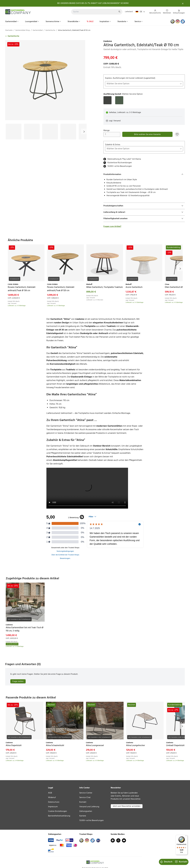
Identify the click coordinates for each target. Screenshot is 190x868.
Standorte (123, 22)
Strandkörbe (74, 22)
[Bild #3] (50, 132)
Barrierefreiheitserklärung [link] (59, 816)
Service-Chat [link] (85, 798)
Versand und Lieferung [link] (89, 807)
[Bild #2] (32, 132)
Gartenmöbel (12, 22)
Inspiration (105, 22)
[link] (144, 41)
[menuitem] (155, 12)
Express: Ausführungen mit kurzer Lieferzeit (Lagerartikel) (144, 81)
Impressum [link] (53, 807)
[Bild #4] (68, 132)
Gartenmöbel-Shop (23, 30)
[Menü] (186, 836)
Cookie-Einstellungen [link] (58, 811)
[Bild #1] (14, 132)
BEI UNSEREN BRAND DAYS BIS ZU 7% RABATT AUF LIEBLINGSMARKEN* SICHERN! (93, 3)
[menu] (166, 12)
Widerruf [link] (52, 798)
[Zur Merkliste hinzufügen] (177, 134)
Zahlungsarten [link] (86, 811)
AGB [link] (50, 793)
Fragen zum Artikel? (112, 227)
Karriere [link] (83, 816)
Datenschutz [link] (54, 802)
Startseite (9, 30)
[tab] (144, 174)
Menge (112, 133)
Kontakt (181, 862)
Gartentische (50, 30)
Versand (117, 121)
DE (140, 12)
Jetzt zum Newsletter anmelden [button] (127, 806)
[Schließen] (183, 3)
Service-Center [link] (86, 793)
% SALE (90, 22)
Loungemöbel (32, 22)
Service (139, 22)
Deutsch (166, 862)
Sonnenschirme (54, 22)
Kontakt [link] (83, 802)
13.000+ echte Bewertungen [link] (91, 821)
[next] (84, 132)
